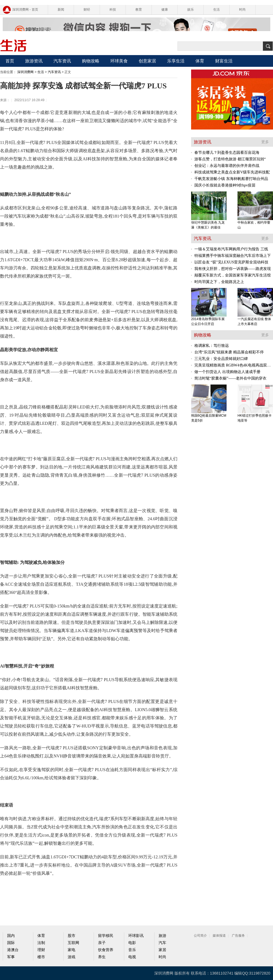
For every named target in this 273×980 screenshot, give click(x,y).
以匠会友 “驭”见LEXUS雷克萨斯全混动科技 (231, 262)
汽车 (162, 943)
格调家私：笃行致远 (212, 346)
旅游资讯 (34, 61)
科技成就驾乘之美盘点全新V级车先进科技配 (232, 172)
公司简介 (200, 936)
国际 (11, 943)
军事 (11, 957)
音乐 (132, 950)
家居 (162, 950)
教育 (139, 10)
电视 (132, 957)
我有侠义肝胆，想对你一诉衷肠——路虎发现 (233, 269)
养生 (102, 957)
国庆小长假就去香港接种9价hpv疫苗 (225, 185)
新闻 (61, 10)
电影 (132, 943)
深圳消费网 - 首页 (25, 10)
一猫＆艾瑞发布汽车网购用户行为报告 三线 (231, 249)
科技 (113, 10)
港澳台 (13, 950)
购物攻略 (91, 61)
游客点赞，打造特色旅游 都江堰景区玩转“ (230, 159)
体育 (200, 61)
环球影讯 (136, 936)
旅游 (162, 936)
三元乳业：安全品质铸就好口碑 (221, 359)
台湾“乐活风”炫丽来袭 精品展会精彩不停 (229, 352)
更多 (265, 142)
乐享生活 (176, 61)
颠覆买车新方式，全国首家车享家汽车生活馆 (233, 275)
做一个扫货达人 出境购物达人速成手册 (227, 372)
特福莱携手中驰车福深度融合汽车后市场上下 (233, 256)
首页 (10, 61)
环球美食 (119, 61)
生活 (216, 10)
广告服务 (238, 936)
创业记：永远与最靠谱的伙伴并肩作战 (227, 166)
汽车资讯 (62, 61)
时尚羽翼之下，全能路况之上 (219, 282)
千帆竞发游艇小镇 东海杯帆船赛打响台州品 (231, 179)
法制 (41, 943)
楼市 (41, 957)
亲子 (102, 943)
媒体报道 (219, 936)
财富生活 (224, 61)
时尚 (242, 10)
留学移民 (106, 936)
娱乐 (191, 10)
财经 (87, 10)
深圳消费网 (25, 72)
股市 (72, 936)
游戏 (72, 957)
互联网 (73, 943)
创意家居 (147, 61)
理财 (41, 950)
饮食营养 (106, 950)
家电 (72, 950)
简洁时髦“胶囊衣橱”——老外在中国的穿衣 (230, 378)
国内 (11, 936)
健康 (165, 10)
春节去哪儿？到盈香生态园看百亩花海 (227, 153)
